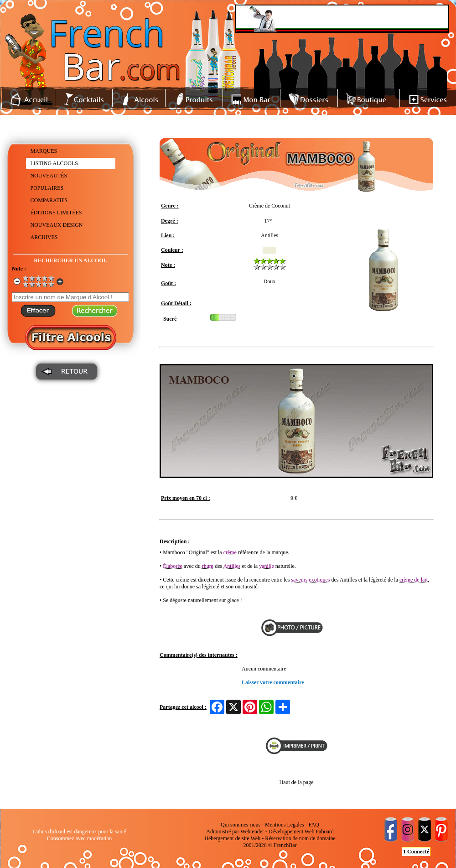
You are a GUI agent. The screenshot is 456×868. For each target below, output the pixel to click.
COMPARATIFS (49, 200)
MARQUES (44, 151)
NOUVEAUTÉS (49, 176)
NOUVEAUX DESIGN (57, 225)
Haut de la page (297, 782)
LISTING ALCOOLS (54, 163)
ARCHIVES (44, 237)
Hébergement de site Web (232, 838)
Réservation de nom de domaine (300, 838)
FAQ (314, 825)
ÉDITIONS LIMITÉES (56, 213)
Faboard (324, 832)
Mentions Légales (285, 825)
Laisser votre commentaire (273, 682)
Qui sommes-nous (241, 825)
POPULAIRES (47, 188)
